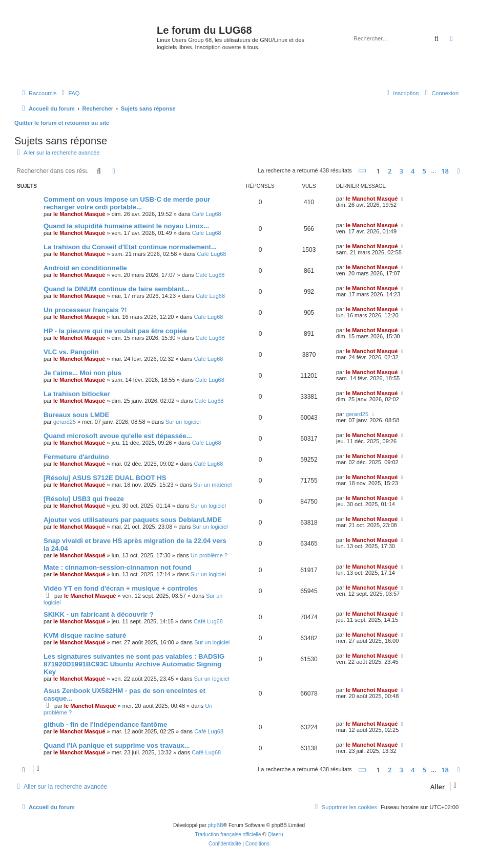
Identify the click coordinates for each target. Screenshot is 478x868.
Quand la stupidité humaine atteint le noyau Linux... (126, 226)
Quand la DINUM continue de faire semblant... (117, 289)
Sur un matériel (213, 485)
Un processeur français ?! (85, 310)
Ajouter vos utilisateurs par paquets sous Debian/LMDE (133, 520)
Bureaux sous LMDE (76, 415)
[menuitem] (69, 93)
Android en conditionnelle (85, 268)
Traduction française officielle (228, 834)
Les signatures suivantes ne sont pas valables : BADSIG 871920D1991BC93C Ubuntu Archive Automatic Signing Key (134, 664)
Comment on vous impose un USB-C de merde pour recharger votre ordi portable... (127, 203)
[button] (363, 171)
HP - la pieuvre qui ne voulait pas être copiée (115, 331)
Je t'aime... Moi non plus (82, 373)
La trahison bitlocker (77, 394)
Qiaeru (275, 834)
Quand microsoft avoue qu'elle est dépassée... (118, 436)
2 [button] (390, 171)
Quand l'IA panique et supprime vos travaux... (117, 745)
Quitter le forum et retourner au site (62, 123)
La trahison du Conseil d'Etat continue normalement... (130, 247)
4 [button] (413, 171)
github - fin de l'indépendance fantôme (105, 724)
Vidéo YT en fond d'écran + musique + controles (121, 588)
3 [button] (401, 171)
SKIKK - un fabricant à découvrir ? (99, 614)
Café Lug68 (207, 214)
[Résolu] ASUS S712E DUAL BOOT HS (105, 478)
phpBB (216, 825)
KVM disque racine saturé (85, 635)
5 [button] (424, 171)
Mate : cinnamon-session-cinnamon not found (118, 567)
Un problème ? (209, 555)
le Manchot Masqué (79, 214)
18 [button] (445, 171)
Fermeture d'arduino (76, 457)
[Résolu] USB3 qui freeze (84, 499)
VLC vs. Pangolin (71, 352)
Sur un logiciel (183, 422)
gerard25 (65, 422)
